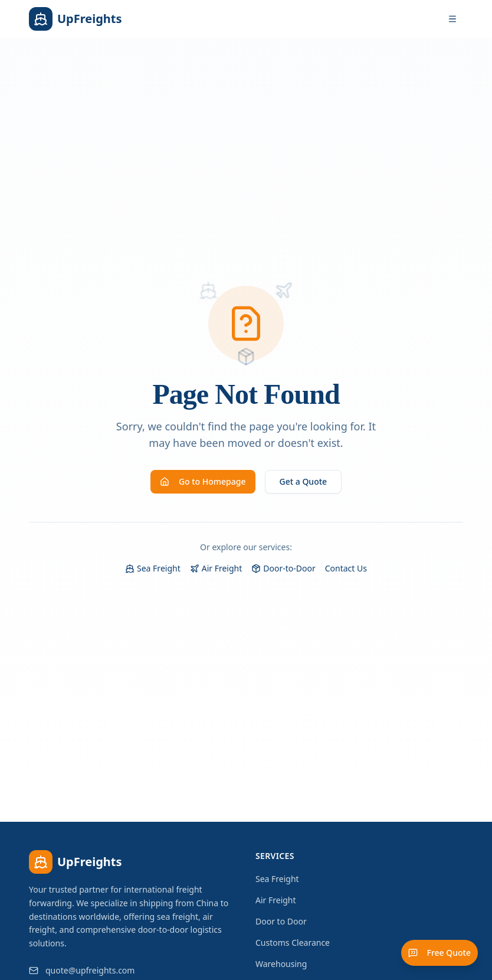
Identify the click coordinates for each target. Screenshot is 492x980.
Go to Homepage (203, 481)
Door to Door (281, 921)
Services (275, 856)
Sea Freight (153, 568)
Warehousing (281, 964)
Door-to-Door (283, 568)
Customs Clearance (293, 943)
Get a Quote (304, 481)
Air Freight (216, 568)
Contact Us (346, 568)
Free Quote (439, 953)
